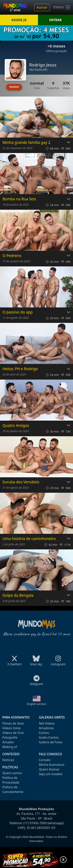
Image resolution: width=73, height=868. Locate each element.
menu (62, 7)
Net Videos (47, 723)
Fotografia (10, 737)
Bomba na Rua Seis (19, 199)
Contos (44, 733)
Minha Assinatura (52, 765)
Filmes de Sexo (13, 723)
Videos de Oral (13, 733)
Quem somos (12, 773)
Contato (45, 760)
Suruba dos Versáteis (21, 482)
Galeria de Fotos (51, 742)
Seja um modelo (51, 774)
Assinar (42, 7)
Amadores (46, 728)
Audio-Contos (49, 737)
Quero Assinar (49, 769)
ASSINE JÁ (19, 20)
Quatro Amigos (16, 426)
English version (37, 704)
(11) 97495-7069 (35, 823)
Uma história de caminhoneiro (29, 539)
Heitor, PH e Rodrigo (20, 369)
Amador (8, 742)
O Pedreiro (12, 256)
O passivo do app (18, 312)
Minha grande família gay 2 (26, 143)
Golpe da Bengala (18, 595)
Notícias (8, 760)
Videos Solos (11, 728)
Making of (10, 747)
